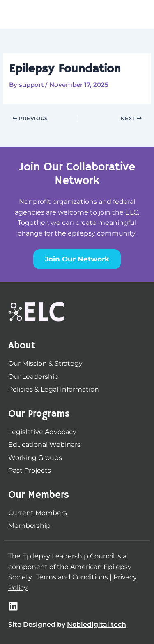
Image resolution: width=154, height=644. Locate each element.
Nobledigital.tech (97, 624)
